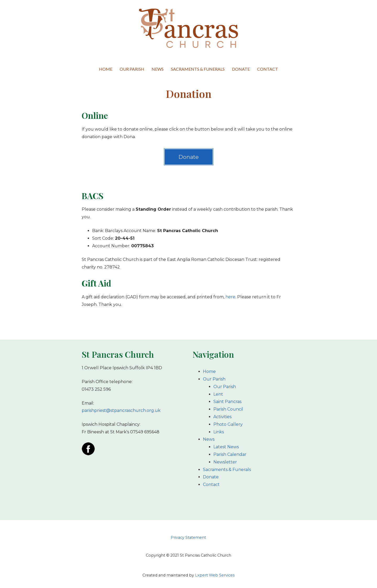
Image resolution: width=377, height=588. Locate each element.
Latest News (226, 447)
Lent (218, 394)
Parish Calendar (230, 454)
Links (219, 432)
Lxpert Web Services (215, 575)
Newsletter (225, 462)
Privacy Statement (188, 537)
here (230, 297)
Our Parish (132, 69)
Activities (222, 417)
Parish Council (228, 409)
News (158, 69)
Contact (268, 69)
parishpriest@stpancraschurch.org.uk (121, 410)
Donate (241, 69)
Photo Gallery (228, 424)
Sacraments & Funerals (198, 69)
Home (106, 69)
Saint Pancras (227, 402)
